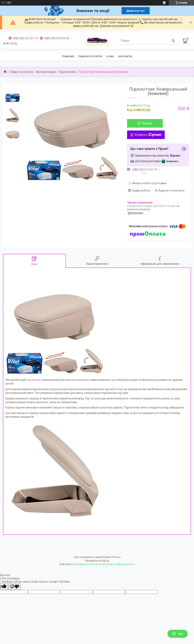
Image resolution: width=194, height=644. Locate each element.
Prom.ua (116, 557)
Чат (178, 634)
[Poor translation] (14, 587)
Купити (147, 123)
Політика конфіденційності (119, 564)
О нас (110, 56)
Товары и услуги (90, 56)
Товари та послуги (21, 72)
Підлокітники (67, 72)
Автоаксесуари (46, 72)
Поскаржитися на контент (88, 564)
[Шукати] (173, 41)
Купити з (148, 135)
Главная (68, 56)
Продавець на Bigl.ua (97, 561)
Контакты (125, 56)
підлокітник (34, 380)
